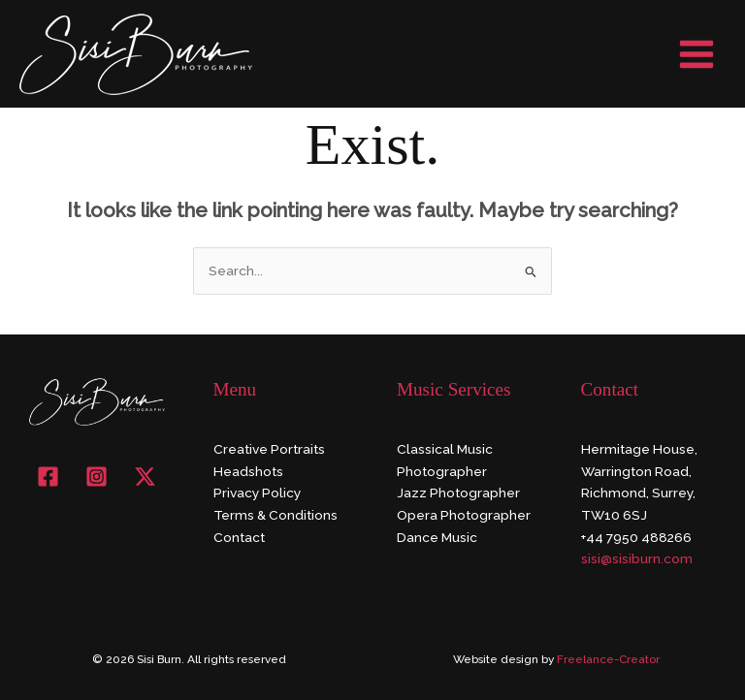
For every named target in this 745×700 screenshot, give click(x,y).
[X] (145, 477)
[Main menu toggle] (697, 54)
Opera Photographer (464, 515)
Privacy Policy (257, 493)
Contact (239, 537)
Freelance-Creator (608, 659)
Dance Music (437, 537)
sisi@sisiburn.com (637, 558)
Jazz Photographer (458, 493)
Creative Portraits (269, 449)
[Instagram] (97, 477)
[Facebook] (48, 477)
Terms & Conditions (275, 515)
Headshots (248, 471)
